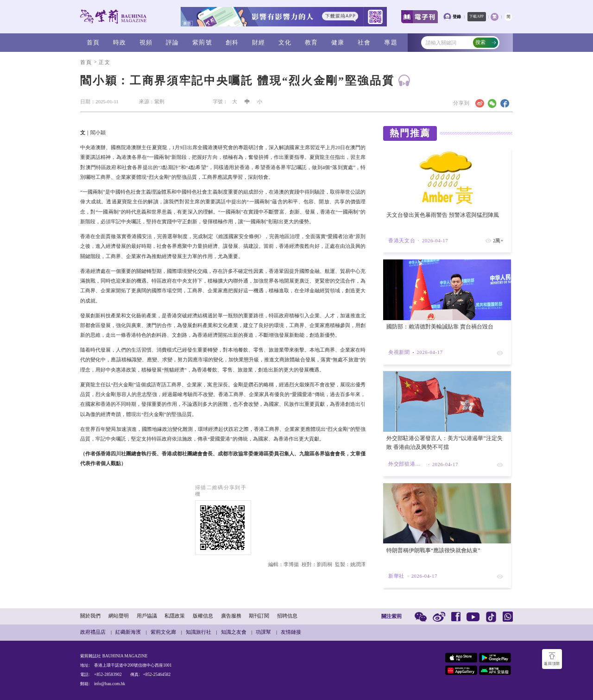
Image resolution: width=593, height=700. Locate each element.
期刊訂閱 (259, 616)
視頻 (146, 42)
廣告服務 (231, 616)
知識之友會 (234, 632)
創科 (232, 42)
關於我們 (90, 616)
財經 (259, 42)
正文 (104, 62)
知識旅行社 (199, 632)
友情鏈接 (291, 632)
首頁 (93, 42)
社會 (364, 42)
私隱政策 (175, 616)
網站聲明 (119, 616)
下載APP (476, 16)
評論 (173, 42)
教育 (312, 42)
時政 (120, 42)
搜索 (486, 42)
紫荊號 (202, 42)
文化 (285, 42)
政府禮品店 (93, 632)
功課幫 (263, 632)
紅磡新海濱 (128, 632)
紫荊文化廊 (163, 632)
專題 (391, 42)
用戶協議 (147, 616)
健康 (338, 42)
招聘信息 (287, 616)
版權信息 (203, 616)
